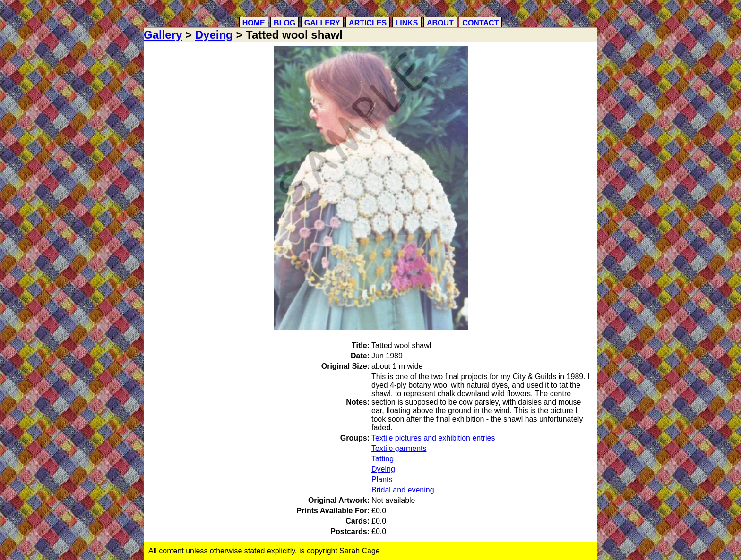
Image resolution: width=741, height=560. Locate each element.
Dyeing (214, 35)
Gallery (322, 23)
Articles (368, 23)
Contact (480, 23)
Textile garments (399, 448)
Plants (382, 479)
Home (254, 23)
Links (407, 23)
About (440, 23)
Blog (284, 23)
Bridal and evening (403, 490)
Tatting (383, 459)
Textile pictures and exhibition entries (433, 438)
